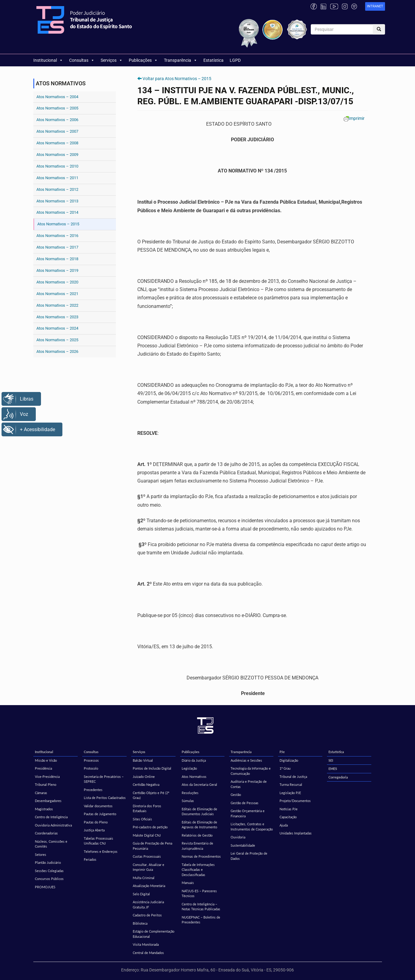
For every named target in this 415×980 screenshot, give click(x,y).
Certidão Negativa (146, 784)
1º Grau (285, 768)
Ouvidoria (238, 837)
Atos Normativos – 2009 (57, 155)
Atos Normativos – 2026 (57, 351)
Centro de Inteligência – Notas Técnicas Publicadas (201, 907)
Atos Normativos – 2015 (58, 224)
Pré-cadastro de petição (150, 827)
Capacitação (288, 817)
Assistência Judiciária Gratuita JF (148, 904)
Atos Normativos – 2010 (57, 166)
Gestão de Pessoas (245, 803)
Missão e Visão (46, 760)
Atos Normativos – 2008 (57, 143)
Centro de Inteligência (51, 817)
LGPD (235, 60)
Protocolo (91, 768)
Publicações (143, 60)
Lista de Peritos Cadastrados (105, 798)
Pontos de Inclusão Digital (152, 768)
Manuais (188, 883)
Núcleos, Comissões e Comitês (51, 844)
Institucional (48, 60)
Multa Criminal (144, 878)
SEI (331, 760)
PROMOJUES (45, 887)
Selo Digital (141, 894)
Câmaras (41, 793)
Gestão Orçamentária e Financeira (248, 813)
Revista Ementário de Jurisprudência (197, 846)
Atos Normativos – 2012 (57, 189)
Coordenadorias (46, 833)
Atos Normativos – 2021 (57, 294)
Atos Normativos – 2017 (57, 247)
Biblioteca (140, 923)
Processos (91, 760)
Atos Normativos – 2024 (57, 328)
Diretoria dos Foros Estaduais (147, 808)
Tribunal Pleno (46, 784)
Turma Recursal (291, 784)
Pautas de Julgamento (100, 814)
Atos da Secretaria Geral (199, 784)
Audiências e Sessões (246, 760)
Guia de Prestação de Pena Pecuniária (152, 846)
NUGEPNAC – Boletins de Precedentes (201, 920)
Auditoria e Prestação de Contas (249, 784)
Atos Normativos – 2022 (57, 305)
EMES (333, 769)
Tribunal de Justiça (293, 777)
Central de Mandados (148, 953)
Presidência (43, 768)
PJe (282, 752)
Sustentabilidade (243, 845)
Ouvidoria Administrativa (53, 825)
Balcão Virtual (143, 760)
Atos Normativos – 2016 (57, 236)
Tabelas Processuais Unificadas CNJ (98, 841)
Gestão (236, 795)
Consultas (82, 60)
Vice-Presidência (47, 777)
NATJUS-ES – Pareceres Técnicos (199, 893)
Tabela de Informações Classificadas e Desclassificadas (198, 870)
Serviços (112, 60)
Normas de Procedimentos (201, 856)
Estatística (213, 60)
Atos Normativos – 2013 (57, 201)
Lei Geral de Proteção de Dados (249, 856)
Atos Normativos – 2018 (57, 259)
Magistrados (44, 809)
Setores (41, 854)
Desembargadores (48, 801)
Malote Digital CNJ (147, 835)
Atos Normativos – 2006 (57, 120)
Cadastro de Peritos (147, 915)
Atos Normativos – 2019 (57, 270)
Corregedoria (338, 777)
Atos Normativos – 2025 (57, 340)
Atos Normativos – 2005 (57, 108)
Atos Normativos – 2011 (57, 178)
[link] (375, 7)
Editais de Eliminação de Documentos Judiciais (199, 812)
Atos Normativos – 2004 (57, 97)
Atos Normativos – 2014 (57, 212)
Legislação (189, 768)
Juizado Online (144, 777)
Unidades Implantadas (296, 833)
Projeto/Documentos (295, 801)
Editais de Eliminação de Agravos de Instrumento (199, 825)
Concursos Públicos (49, 879)
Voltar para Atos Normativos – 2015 (177, 79)
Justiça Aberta (94, 830)
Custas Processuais (147, 856)
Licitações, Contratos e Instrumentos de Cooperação (252, 827)
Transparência (181, 60)
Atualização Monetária (149, 886)
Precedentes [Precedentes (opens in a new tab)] (93, 790)
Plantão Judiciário (48, 862)
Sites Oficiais (142, 819)
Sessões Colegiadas (49, 871)
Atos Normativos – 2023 (57, 317)
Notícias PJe (289, 809)
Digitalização (289, 760)
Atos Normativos (194, 777)
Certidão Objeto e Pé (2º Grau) (151, 795)
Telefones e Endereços (101, 851)
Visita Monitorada (146, 944)
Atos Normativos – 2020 (57, 282)
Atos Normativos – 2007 (57, 131)
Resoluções (190, 793)
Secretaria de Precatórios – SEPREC (104, 779)
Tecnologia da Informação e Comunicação (251, 771)
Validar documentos (98, 806)
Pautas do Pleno (96, 822)
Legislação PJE (290, 793)
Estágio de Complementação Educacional (154, 934)
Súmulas (188, 801)
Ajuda (284, 825)
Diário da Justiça (194, 760)
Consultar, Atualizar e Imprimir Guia (148, 867)
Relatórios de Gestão (197, 835)
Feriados (90, 859)
